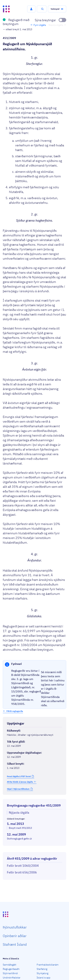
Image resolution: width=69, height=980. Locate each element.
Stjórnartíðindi (10, 973)
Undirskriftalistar (12, 978)
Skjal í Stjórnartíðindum (18, 789)
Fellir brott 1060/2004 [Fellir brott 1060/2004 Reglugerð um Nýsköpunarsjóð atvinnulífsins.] (23, 866)
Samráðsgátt (10, 965)
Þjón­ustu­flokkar (15, 927)
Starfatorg (42, 969)
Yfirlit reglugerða (15, 711)
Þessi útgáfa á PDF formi (19, 776)
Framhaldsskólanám (48, 965)
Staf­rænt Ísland (15, 944)
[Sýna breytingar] (50, 20)
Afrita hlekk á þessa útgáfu (22, 782)
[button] (31, 9)
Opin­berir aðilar (15, 936)
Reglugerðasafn (11, 969)
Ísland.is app (43, 978)
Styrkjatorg (42, 973)
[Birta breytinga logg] (34, 849)
